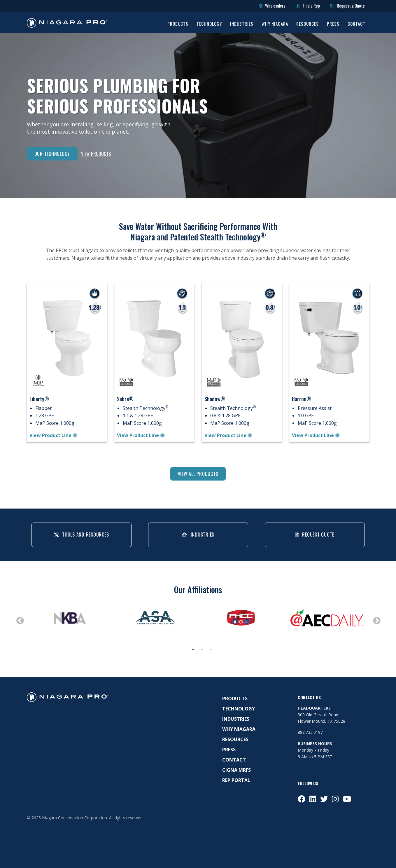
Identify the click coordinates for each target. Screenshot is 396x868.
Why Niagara (275, 24)
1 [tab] (193, 650)
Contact (356, 24)
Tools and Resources (82, 535)
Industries (242, 24)
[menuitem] (178, 25)
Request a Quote (348, 6)
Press (333, 24)
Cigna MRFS (236, 770)
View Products (96, 154)
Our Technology (52, 154)
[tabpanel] (70, 618)
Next (375, 619)
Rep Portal (236, 780)
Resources (307, 24)
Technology (209, 24)
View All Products (198, 474)
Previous (19, 619)
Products (178, 24)
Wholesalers (272, 6)
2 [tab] (202, 650)
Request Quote (315, 535)
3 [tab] (211, 650)
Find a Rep (308, 6)
